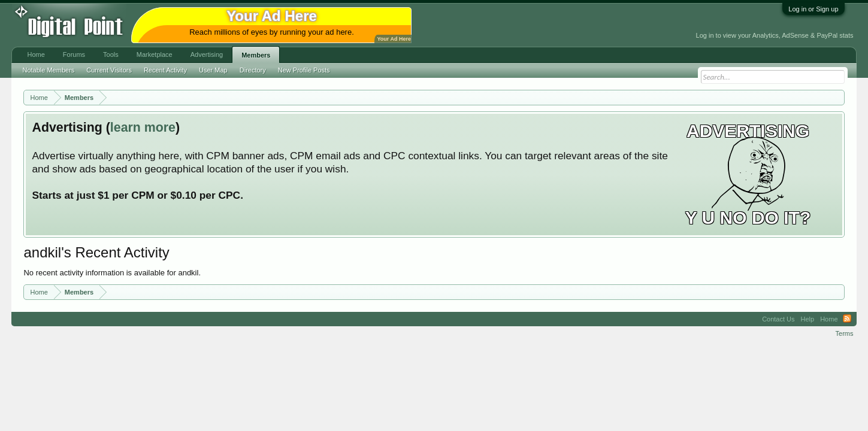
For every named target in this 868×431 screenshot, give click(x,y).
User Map (213, 70)
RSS (847, 319)
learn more (143, 128)
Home (36, 54)
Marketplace (155, 54)
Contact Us (778, 319)
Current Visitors (109, 70)
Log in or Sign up (813, 9)
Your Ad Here (394, 39)
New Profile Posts (304, 70)
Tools (111, 54)
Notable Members (48, 70)
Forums (74, 54)
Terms (845, 333)
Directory (253, 70)
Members (256, 55)
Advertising (207, 54)
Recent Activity (165, 70)
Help (808, 319)
